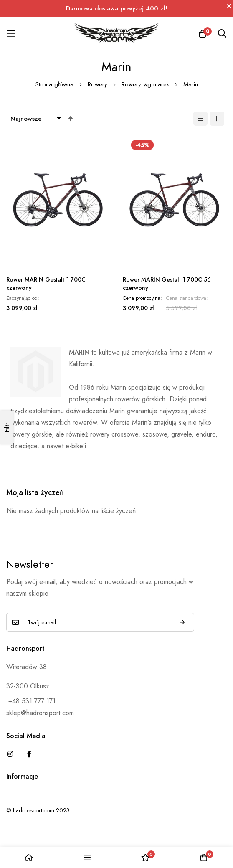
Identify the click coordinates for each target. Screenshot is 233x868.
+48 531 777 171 (31, 701)
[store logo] (117, 33)
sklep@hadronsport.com (40, 713)
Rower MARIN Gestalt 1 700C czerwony (46, 284)
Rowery (99, 84)
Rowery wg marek (146, 84)
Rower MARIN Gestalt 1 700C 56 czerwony (167, 284)
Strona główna (56, 84)
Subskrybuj (182, 622)
